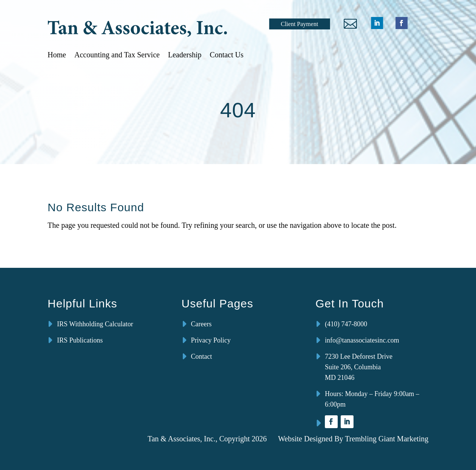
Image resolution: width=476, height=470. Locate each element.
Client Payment (299, 24)
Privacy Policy (211, 340)
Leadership (185, 55)
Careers (201, 324)
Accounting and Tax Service (117, 55)
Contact (202, 356)
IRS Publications (80, 340)
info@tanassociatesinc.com (362, 340)
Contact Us (227, 55)
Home (57, 55)
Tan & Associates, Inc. (181, 439)
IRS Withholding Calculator (95, 324)
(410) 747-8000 (346, 324)
